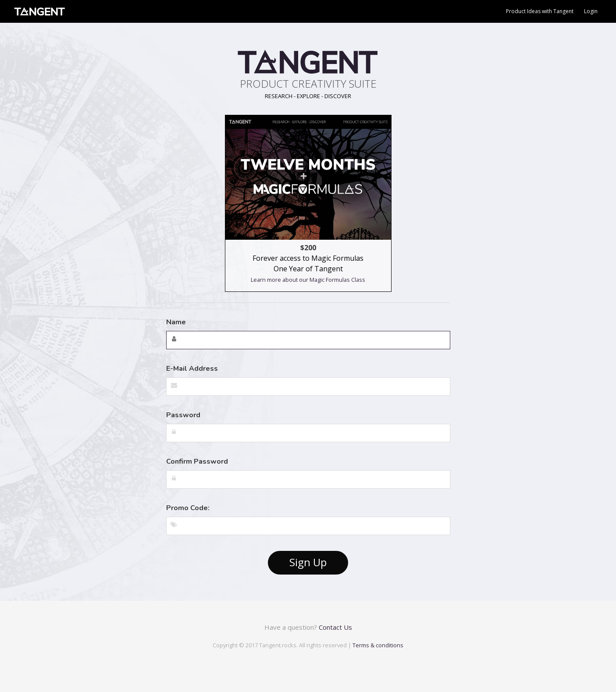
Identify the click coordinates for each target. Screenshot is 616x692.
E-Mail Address (192, 369)
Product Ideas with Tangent (540, 11)
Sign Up (308, 562)
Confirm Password (197, 461)
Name (176, 322)
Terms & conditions (378, 645)
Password (183, 415)
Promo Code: (188, 508)
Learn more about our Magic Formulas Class (308, 280)
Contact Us (335, 627)
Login (591, 11)
